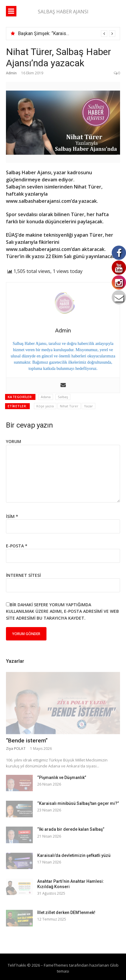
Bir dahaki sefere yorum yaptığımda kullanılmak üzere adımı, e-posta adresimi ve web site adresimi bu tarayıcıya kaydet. (62, 611)
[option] (67, 34)
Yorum (14, 441)
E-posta (17, 546)
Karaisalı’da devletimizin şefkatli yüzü (74, 855)
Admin (11, 73)
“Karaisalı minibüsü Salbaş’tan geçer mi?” (78, 803)
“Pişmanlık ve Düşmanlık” (62, 778)
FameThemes (56, 965)
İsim (12, 516)
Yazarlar (15, 661)
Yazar (88, 406)
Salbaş (63, 397)
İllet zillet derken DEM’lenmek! (66, 913)
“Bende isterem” (27, 741)
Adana (46, 397)
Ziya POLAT (16, 749)
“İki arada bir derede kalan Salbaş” (71, 829)
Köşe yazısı (45, 406)
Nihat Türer (69, 406)
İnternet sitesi (23, 575)
